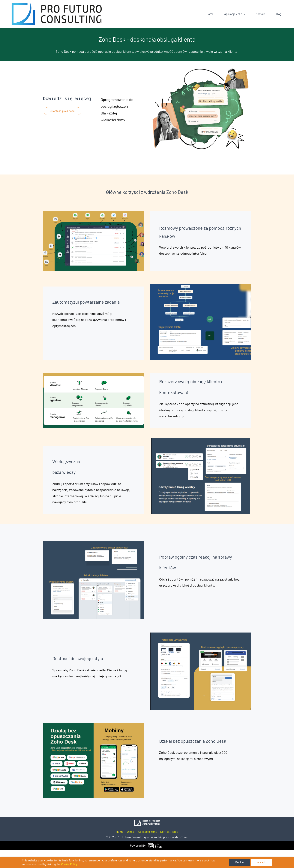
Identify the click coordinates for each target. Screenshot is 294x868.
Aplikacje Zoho (148, 850)
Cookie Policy (69, 864)
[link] (147, 840)
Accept (261, 862)
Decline (239, 862)
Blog (175, 850)
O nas (130, 850)
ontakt (166, 850)
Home (120, 850)
